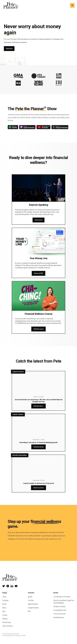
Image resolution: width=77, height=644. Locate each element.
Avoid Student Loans (60, 610)
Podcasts (5, 600)
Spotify (30, 597)
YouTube (31, 600)
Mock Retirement (59, 617)
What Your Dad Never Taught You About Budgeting (64, 602)
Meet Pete (9, 49)
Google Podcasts (33, 608)
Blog (4, 611)
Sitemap (5, 619)
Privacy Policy (7, 622)
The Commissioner (59, 614)
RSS (29, 611)
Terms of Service (8, 626)
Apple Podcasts (33, 604)
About (4, 608)
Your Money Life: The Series (62, 597)
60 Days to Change (59, 607)
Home (4, 597)
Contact (5, 615)
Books (4, 604)
